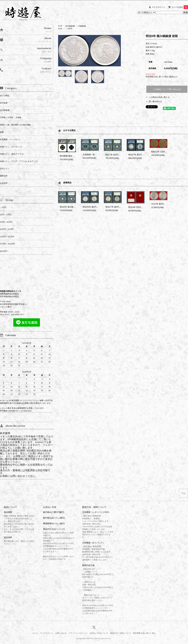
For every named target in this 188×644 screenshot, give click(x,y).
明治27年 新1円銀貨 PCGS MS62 (120, 207)
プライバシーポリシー (78, 633)
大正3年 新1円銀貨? (160, 204)
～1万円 (69, 29)
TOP (60, 26)
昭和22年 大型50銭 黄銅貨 (163, 152)
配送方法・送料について (121, 633)
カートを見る (180, 7)
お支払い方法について (99, 633)
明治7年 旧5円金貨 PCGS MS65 (120, 155)
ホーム (35, 633)
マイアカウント (159, 7)
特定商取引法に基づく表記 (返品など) (162, 77)
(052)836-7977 (17, 314)
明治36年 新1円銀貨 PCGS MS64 (98, 207)
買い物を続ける (155, 101)
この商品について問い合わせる (167, 89)
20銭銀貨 (82, 26)
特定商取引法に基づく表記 (144, 633)
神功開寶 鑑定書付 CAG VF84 (73, 156)
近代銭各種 (70, 26)
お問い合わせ (61, 633)
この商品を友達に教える (159, 97)
